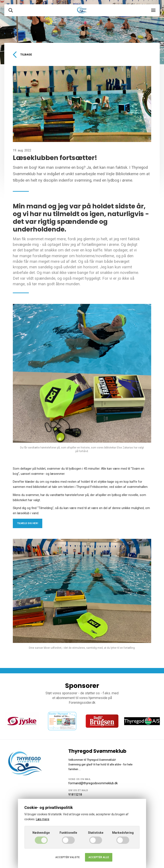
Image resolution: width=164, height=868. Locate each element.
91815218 (75, 795)
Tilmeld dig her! (28, 523)
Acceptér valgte (67, 857)
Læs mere (43, 819)
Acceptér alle (99, 857)
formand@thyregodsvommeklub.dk (93, 783)
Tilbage (22, 55)
